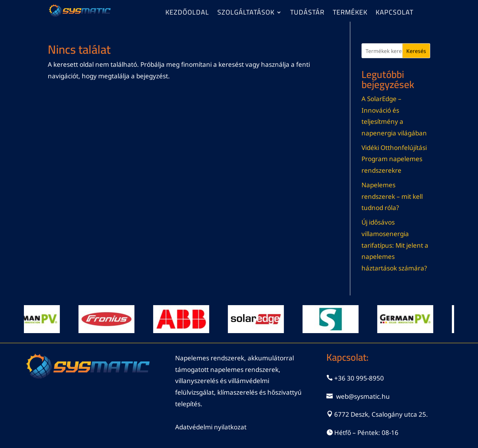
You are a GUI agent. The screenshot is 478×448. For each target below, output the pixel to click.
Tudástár (307, 14)
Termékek (350, 14)
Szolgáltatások (246, 14)
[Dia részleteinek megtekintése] (34, 319)
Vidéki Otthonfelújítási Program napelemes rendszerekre (394, 159)
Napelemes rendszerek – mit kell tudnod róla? (392, 196)
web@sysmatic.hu (363, 396)
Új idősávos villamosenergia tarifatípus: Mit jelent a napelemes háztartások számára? (395, 245)
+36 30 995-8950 (359, 378)
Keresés (416, 51)
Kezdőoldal (187, 14)
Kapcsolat (395, 14)
